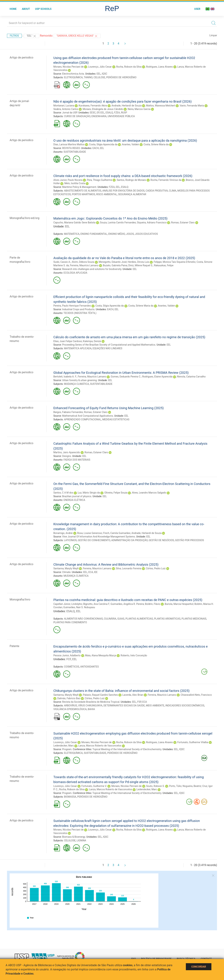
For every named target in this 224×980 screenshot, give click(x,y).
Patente (14, 646)
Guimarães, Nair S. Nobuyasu (79, 607)
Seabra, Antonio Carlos (66, 109)
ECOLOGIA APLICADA (75, 273)
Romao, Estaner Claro (183, 223)
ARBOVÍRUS (71, 706)
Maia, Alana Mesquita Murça (101, 655)
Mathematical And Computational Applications (87, 416)
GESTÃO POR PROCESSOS (189, 540)
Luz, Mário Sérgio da (89, 493)
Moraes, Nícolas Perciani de (69, 67)
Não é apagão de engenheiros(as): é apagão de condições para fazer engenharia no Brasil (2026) (122, 101)
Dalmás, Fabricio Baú (69, 698)
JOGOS (130, 234)
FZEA (117, 113)
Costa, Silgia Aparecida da (103, 144)
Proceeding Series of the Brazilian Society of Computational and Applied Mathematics (109, 345)
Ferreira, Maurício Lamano (84, 265)
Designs (66, 456)
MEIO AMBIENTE (155, 706)
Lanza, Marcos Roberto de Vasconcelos (100, 746)
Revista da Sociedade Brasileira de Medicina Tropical (91, 702)
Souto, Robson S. (155, 786)
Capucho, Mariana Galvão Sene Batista (74, 223)
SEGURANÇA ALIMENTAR (132, 194)
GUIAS (121, 619)
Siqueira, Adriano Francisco (152, 223)
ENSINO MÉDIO (117, 234)
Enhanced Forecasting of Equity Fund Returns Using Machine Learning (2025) (108, 408)
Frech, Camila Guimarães (117, 533)
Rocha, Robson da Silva (129, 67)
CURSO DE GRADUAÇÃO (77, 116)
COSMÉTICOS (72, 667)
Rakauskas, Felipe (164, 265)
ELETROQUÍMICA (73, 77)
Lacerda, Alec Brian (133, 695)
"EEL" (31, 36)
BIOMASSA (70, 797)
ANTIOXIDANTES (90, 667)
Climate (66, 572)
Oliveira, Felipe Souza (116, 493)
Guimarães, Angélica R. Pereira (127, 604)
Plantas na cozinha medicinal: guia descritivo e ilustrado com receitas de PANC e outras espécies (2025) (128, 600)
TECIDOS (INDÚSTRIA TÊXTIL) (80, 313)
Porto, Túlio (175, 786)
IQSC (105, 74)
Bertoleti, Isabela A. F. (65, 377)
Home (13, 9)
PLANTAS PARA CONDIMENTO (70, 622)
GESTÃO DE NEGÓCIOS (161, 540)
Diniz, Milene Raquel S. (141, 265)
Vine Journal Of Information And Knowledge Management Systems (99, 537)
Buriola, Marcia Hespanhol (179, 604)
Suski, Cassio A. (62, 262)
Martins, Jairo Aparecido (67, 452)
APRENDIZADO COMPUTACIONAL (83, 419)
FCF (69, 659)
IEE (96, 572)
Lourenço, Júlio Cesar (100, 67)
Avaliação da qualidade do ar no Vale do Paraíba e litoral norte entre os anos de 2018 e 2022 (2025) (124, 258)
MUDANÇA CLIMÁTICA (77, 384)
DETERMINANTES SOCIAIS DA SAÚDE (124, 706)
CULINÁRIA (110, 619)
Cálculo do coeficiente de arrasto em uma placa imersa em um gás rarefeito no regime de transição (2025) (129, 337)
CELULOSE (99, 77)
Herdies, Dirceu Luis (139, 262)
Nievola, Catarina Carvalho (191, 377)
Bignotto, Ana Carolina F (96, 604)
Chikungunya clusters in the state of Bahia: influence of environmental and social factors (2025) (121, 691)
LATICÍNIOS (70, 540)
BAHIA (91, 709)
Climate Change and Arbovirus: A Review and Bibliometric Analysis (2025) (106, 564)
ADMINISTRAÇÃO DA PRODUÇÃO (129, 540)
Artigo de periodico (21, 58)
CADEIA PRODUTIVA (157, 191)
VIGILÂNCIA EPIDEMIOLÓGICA (70, 709)
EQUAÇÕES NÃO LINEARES (107, 348)
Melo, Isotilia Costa (75, 183)
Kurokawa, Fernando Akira (93, 106)
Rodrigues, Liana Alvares (160, 67)
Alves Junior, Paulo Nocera (68, 180)
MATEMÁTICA (72, 234)
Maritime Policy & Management (79, 187)
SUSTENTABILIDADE (75, 152)
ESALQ (109, 113)
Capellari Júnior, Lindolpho (68, 604)
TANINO (88, 77)
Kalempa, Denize (92, 341)
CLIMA (173, 191)
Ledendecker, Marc (64, 746)
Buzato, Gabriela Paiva (115, 265)
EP (98, 113)
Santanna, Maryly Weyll (66, 568)
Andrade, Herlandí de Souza (127, 106)
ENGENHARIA (99, 116)
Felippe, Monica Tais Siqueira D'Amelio (175, 262)
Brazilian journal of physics (77, 496)
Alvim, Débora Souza (83, 262)
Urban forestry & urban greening (79, 380)
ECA (91, 572)
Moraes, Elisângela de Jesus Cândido (103, 109)
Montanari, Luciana (64, 106)
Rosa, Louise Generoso (90, 533)
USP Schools (43, 9)
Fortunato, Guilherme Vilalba (193, 742)
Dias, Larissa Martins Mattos (69, 144)
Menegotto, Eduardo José (113, 262)
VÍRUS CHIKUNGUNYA (90, 706)
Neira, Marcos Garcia (139, 109)
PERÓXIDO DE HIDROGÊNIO (121, 77)
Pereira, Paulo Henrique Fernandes (72, 306)
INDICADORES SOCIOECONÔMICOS (185, 706)
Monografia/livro (20, 600)
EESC (93, 113)
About (26, 9)
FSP (139, 702)
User (197, 9)
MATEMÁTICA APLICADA (78, 348)
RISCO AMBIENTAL (106, 194)
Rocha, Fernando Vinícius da (166, 180)
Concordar (199, 967)
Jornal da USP (70, 113)
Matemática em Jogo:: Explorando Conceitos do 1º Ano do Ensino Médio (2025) (110, 218)
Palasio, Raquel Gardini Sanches (100, 695)
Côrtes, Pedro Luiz (156, 568)
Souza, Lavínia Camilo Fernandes (118, 223)
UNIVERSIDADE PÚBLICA (121, 116)
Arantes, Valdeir (131, 144)
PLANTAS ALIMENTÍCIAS (139, 619)
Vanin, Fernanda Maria (192, 106)
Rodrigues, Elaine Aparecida (157, 377)
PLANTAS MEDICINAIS (194, 619)
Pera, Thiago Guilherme (100, 180)
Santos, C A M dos (63, 493)
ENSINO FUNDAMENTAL (94, 234)
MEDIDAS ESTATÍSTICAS (116, 419)
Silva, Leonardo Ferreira (129, 568)
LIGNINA (81, 840)
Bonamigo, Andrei (63, 533)
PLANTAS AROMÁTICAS (167, 619)
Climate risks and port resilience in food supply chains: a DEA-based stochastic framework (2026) (123, 176)
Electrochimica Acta (73, 74)
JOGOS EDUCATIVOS (146, 234)
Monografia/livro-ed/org (24, 218)
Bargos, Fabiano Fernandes (68, 412)
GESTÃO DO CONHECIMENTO (94, 540)
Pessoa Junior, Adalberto (67, 655)
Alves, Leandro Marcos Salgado (149, 493)
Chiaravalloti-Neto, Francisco (196, 695)
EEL (99, 74)
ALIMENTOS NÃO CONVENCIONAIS (83, 619)
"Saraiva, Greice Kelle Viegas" (77, 36)
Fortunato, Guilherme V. (94, 786)
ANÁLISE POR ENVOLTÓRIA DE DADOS (123, 191)
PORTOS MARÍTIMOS (83, 194)
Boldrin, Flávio (153, 604)
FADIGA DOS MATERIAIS (77, 460)
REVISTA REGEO (71, 148)
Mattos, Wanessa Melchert (161, 106)
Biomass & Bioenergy (74, 837)
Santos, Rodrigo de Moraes (131, 180)
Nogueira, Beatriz (192, 786)
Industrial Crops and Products (78, 309)
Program (67, 749)
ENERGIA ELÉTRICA (74, 500)
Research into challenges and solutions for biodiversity (92, 269)
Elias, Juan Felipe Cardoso (68, 341)
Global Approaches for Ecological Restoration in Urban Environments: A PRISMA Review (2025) (121, 373)
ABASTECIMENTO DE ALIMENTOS (83, 191)
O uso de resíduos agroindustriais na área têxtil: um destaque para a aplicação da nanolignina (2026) (125, 140)
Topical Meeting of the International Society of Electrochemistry (127, 749)
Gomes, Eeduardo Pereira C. (126, 377)
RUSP (124, 113)
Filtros (14, 36)
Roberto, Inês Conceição (134, 655)
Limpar (213, 35)
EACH (96, 148)
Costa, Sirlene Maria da (156, 144)
